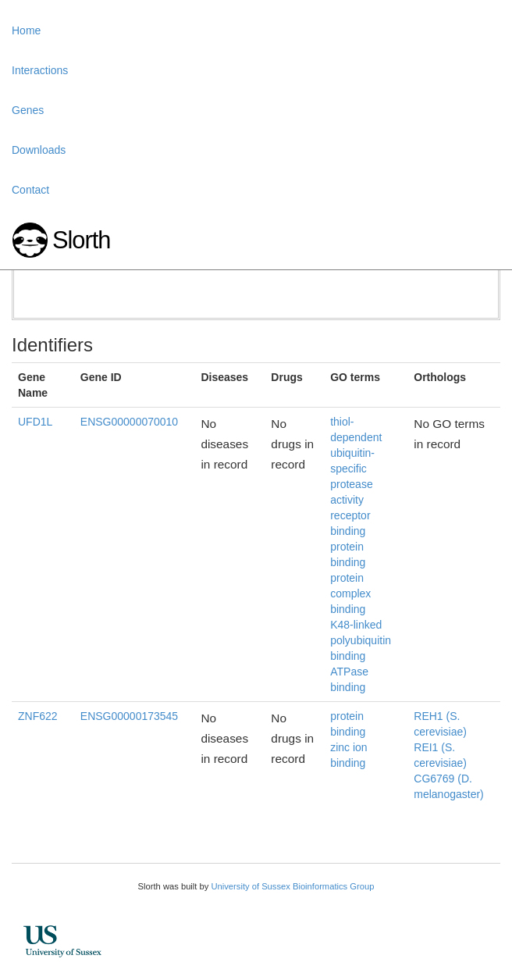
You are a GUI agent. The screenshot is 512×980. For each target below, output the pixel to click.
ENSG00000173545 (129, 716)
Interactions (40, 70)
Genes (28, 110)
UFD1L (35, 422)
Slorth (81, 240)
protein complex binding (350, 593)
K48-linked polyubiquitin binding (361, 640)
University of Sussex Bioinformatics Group (292, 886)
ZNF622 (38, 716)
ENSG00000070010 (129, 422)
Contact (30, 190)
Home (26, 30)
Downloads (39, 150)
